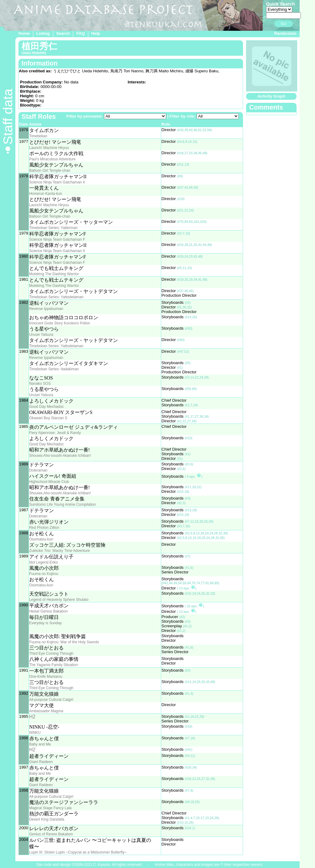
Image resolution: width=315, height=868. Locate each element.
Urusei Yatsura (41, 335)
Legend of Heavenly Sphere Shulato (59, 600)
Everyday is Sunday (46, 623)
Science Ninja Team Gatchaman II (57, 182)
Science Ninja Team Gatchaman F (57, 239)
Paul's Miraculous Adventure (52, 159)
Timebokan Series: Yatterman (53, 228)
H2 (32, 717)
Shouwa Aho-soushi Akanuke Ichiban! (60, 456)
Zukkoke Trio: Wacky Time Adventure (60, 551)
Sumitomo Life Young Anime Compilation (63, 504)
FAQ (80, 33)
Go (284, 24)
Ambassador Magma (46, 711)
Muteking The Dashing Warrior (54, 274)
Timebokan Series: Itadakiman (54, 369)
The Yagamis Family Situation (54, 665)
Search (63, 33)
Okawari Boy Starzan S (48, 418)
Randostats (285, 33)
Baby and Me (40, 744)
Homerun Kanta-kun (46, 194)
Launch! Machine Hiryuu (49, 148)
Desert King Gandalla (47, 819)
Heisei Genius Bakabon (48, 611)
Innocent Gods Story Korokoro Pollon (60, 323)
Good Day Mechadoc (47, 407)
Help (96, 33)
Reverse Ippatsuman (46, 309)
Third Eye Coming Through (51, 653)
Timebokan (38, 136)
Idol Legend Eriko (44, 562)
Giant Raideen (41, 762)
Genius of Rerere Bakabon (51, 834)
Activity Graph (271, 96)
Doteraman (38, 470)
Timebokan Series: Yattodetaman (56, 297)
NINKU (35, 733)
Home (24, 33)
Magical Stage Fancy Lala (50, 808)
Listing (43, 33)
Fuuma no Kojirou (44, 574)
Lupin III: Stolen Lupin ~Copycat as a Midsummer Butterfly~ (78, 852)
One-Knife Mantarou (46, 677)
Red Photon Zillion (44, 528)
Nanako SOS (40, 384)
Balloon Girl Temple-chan (50, 171)
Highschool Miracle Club (49, 482)
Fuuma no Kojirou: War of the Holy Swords (64, 642)
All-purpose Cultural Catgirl (51, 700)
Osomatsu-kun (41, 539)
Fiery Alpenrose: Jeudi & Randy (55, 433)
